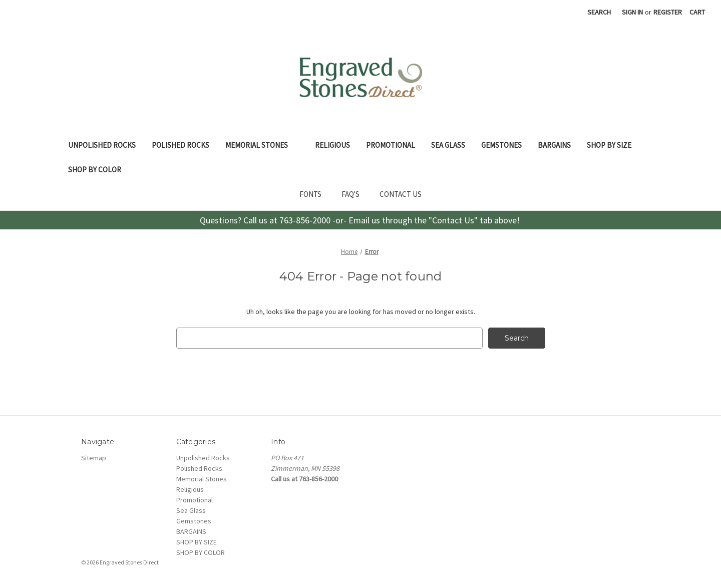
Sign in (632, 12)
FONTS (310, 194)
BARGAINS (554, 145)
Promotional (391, 145)
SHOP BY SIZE (615, 145)
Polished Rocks (181, 145)
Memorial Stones (262, 145)
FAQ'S (350, 194)
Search (599, 12)
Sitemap (94, 458)
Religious (332, 145)
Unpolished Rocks (102, 145)
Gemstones (501, 145)
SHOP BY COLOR (100, 170)
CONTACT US (401, 194)
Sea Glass (448, 145)
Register (668, 12)
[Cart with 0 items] (697, 12)
